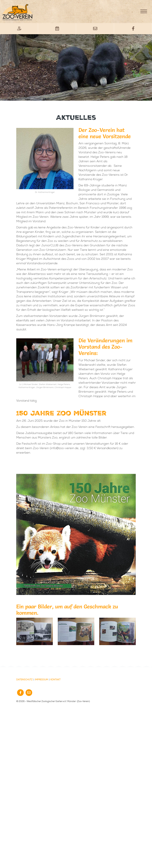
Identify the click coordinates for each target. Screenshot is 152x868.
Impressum (41, 680)
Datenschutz (24, 680)
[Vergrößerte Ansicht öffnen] (35, 631)
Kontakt (56, 680)
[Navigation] (144, 11)
